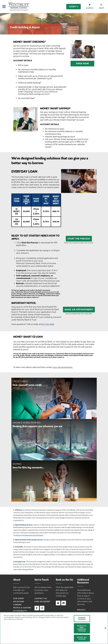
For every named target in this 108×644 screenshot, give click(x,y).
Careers (17, 605)
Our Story (19, 598)
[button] (82, 64)
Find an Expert (42, 602)
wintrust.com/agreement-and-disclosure (29, 535)
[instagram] (42, 608)
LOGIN (74, 7)
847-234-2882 (48, 324)
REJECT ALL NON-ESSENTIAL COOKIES (82, 628)
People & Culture (22, 608)
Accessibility (20, 611)
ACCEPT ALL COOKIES (82, 638)
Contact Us (41, 598)
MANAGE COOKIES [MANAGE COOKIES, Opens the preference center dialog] (82, 618)
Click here (16, 307)
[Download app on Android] (64, 603)
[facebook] (37, 608)
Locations (19, 602)
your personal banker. (63, 367)
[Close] (105, 628)
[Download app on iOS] (58, 603)
